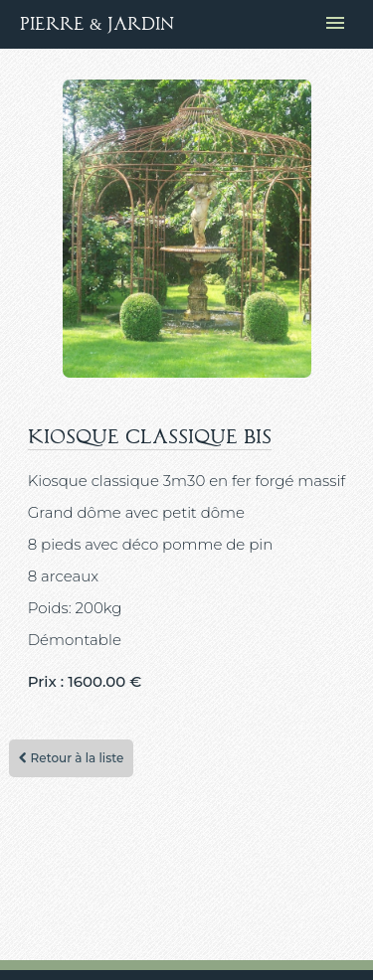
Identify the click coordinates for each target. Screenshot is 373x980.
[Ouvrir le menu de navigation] (335, 24)
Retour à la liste (71, 758)
